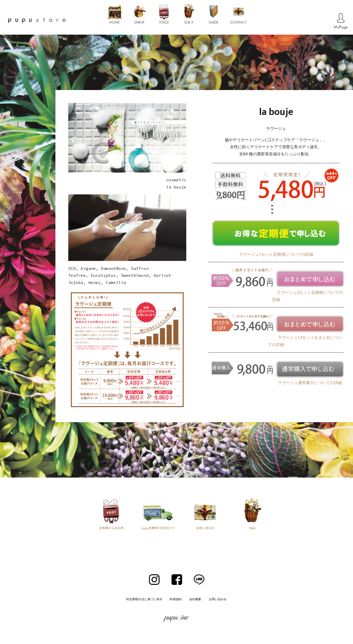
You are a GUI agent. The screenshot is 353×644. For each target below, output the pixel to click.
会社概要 (195, 599)
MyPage (341, 27)
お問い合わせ (218, 599)
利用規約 (176, 599)
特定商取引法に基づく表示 (144, 599)
